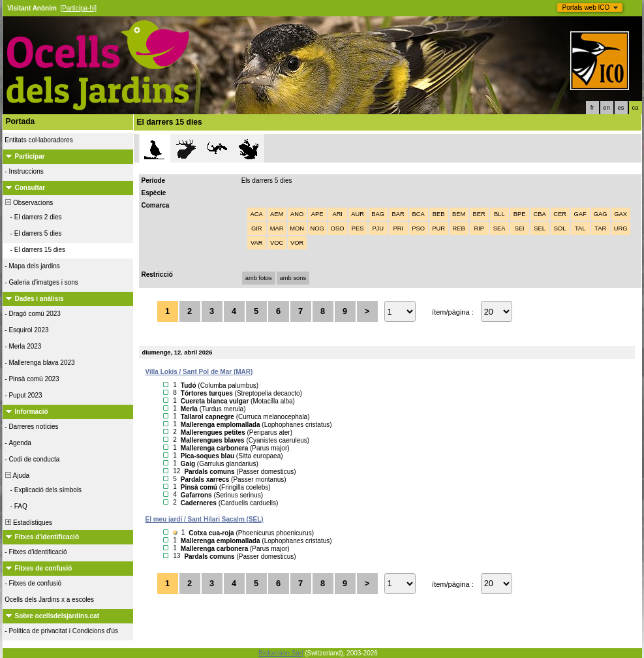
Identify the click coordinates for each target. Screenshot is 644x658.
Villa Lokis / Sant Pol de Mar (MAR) (199, 372)
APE (317, 214)
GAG (601, 214)
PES (358, 228)
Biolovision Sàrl (281, 653)
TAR (600, 228)
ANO (297, 214)
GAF (580, 214)
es (621, 108)
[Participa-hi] (78, 8)
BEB (439, 214)
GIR (257, 228)
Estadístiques (28, 523)
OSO (338, 228)
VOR (297, 243)
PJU (378, 228)
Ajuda (17, 476)
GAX (621, 214)
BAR (398, 214)
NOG (317, 228)
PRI (398, 228)
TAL (580, 228)
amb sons (293, 278)
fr (592, 108)
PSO (418, 228)
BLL (499, 214)
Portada (21, 121)
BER (479, 214)
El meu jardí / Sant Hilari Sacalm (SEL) (205, 519)
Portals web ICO (586, 8)
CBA (540, 214)
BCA (419, 214)
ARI (337, 214)
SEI (520, 228)
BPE (520, 214)
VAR (257, 243)
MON (297, 228)
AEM (277, 214)
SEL (540, 228)
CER (560, 214)
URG (621, 228)
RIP (479, 228)
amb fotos (259, 278)
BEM (459, 214)
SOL (560, 228)
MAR (277, 228)
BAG (378, 214)
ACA (257, 214)
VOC (277, 243)
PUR (438, 228)
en (606, 108)
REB (459, 228)
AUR (358, 214)
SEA (499, 228)
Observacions (29, 203)
